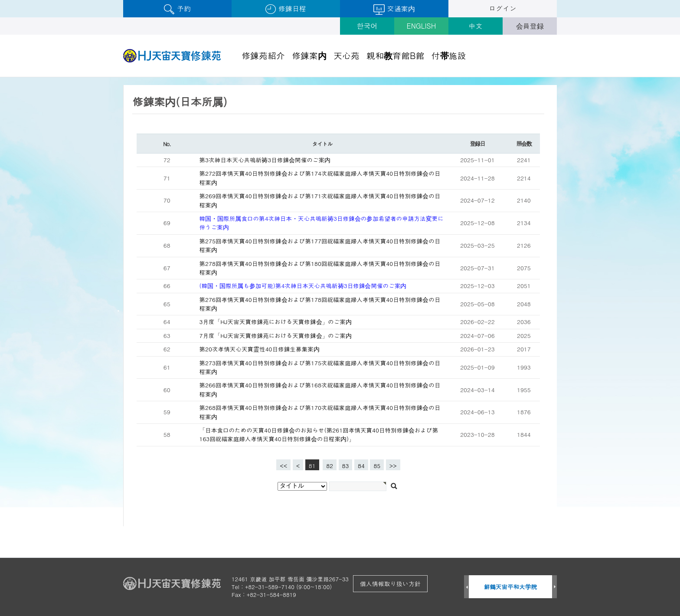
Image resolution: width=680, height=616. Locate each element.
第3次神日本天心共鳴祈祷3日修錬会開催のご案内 (265, 160)
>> (393, 466)
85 (375, 465)
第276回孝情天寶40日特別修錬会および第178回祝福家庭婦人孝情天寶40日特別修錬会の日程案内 (320, 304)
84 (360, 465)
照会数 (524, 143)
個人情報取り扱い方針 (390, 583)
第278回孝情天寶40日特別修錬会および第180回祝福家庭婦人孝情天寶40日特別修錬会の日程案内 (320, 268)
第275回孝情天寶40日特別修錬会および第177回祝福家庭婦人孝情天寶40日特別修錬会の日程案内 (320, 245)
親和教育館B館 (396, 55)
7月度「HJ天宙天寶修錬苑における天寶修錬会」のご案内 (276, 336)
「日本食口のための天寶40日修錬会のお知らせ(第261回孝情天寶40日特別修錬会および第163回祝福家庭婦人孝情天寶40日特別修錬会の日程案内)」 (319, 434)
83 (344, 465)
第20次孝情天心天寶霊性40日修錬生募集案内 (260, 349)
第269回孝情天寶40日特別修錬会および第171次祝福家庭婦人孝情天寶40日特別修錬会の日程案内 (320, 200)
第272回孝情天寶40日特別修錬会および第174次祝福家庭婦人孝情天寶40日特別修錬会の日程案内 (320, 178)
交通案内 (394, 9)
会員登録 (530, 26)
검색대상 (0, 77)
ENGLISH (422, 26)
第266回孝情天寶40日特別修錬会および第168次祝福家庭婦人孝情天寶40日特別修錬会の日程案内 (320, 389)
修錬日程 (286, 9)
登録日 (477, 143)
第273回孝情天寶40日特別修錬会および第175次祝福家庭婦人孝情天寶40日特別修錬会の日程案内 (320, 367)
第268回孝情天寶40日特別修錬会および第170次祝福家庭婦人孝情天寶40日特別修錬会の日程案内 (320, 412)
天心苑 (347, 55)
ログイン (503, 8)
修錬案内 (309, 55)
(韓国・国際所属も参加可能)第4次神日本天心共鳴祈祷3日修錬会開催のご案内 (303, 286)
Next (554, 587)
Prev (466, 587)
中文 (476, 26)
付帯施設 (449, 55)
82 (328, 465)
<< (283, 466)
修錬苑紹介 (263, 55)
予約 (177, 9)
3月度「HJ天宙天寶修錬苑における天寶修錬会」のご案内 (276, 322)
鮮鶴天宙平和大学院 (511, 587)
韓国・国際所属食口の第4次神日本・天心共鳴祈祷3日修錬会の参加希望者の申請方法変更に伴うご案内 (322, 223)
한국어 (367, 26)
